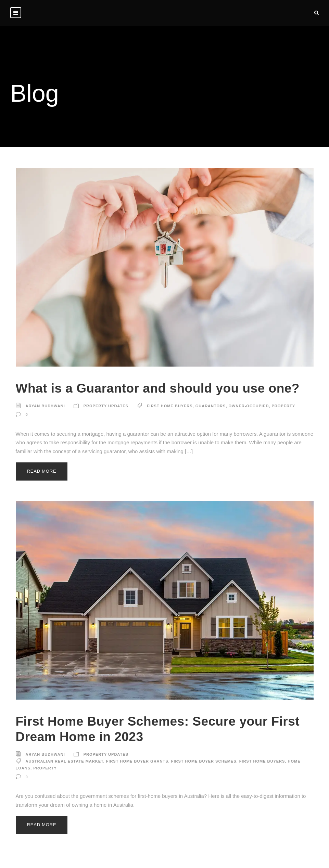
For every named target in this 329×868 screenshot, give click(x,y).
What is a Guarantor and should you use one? (158, 388)
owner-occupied (249, 406)
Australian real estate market (65, 761)
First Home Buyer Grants (137, 761)
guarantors (211, 406)
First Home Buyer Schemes (204, 761)
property (284, 406)
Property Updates (106, 406)
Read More (42, 471)
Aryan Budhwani (45, 406)
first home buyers (170, 406)
